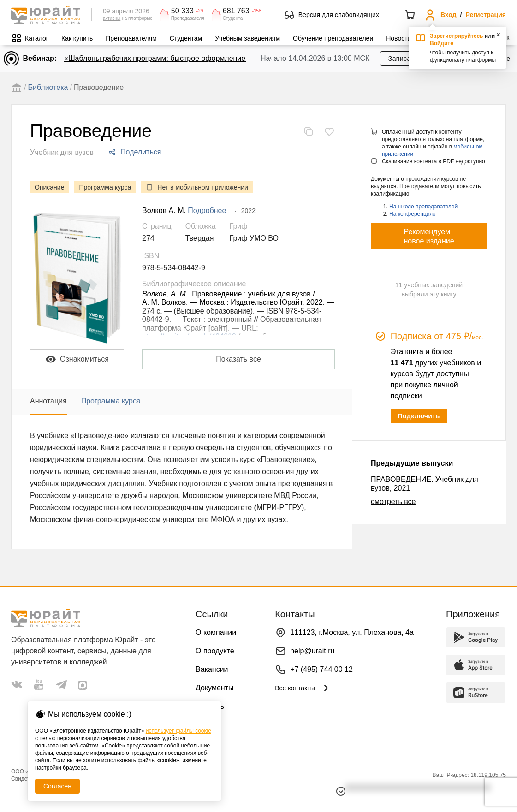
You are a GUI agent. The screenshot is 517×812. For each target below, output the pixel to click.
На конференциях (412, 214)
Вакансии (212, 669)
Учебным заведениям (247, 38)
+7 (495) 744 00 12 (321, 669)
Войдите (442, 43)
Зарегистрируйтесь (457, 36)
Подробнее (207, 210)
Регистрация (486, 15)
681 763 (236, 11)
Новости (398, 38)
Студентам (186, 38)
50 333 (182, 11)
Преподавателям (131, 38)
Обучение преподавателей (333, 38)
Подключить (419, 416)
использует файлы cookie (178, 731)
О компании (216, 632)
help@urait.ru (312, 651)
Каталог (37, 38)
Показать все (238, 359)
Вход (449, 15)
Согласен (57, 786)
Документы (214, 688)
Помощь (210, 706)
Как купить (77, 38)
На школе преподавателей (423, 207)
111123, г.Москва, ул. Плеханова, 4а (352, 632)
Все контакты (302, 688)
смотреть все (393, 501)
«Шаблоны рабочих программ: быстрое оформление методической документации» (207, 58)
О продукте (215, 651)
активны (112, 18)
